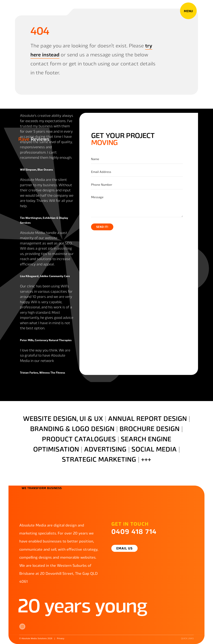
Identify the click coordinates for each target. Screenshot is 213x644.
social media (154, 449)
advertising (105, 449)
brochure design (150, 428)
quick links (187, 639)
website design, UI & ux (63, 418)
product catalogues (79, 439)
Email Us (124, 548)
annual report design (147, 418)
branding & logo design (72, 428)
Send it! (102, 227)
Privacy (61, 639)
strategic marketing (99, 459)
